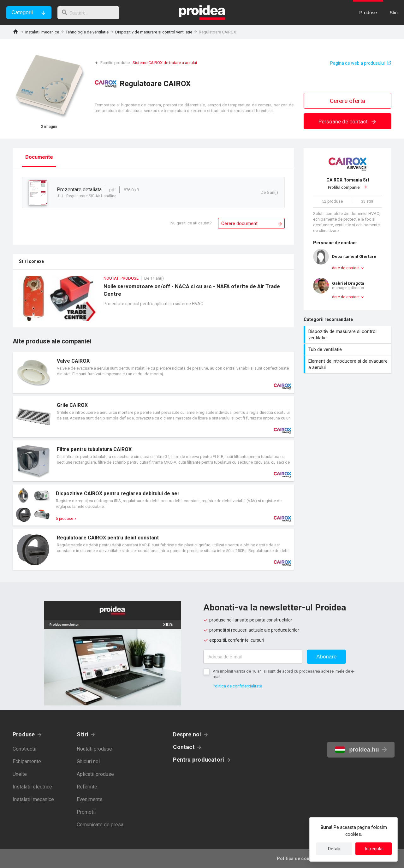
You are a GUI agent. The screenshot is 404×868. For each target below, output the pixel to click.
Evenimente (90, 799)
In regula (374, 849)
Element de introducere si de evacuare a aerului (348, 364)
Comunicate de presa (100, 825)
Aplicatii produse (95, 774)
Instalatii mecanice (42, 32)
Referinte (87, 787)
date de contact (346, 268)
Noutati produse (94, 749)
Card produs (153, 372)
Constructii (24, 749)
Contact (184, 747)
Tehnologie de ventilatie (87, 32)
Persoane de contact (348, 122)
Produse (24, 734)
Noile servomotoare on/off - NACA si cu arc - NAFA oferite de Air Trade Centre (153, 302)
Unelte (20, 774)
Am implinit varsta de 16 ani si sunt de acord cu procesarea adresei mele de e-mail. (284, 674)
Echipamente (27, 761)
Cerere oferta (348, 101)
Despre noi (187, 734)
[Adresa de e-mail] (253, 657)
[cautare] (91, 13)
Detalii (334, 849)
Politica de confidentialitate (237, 686)
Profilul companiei (348, 183)
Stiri (83, 734)
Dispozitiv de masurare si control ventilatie (154, 32)
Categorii (22, 12)
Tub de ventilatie (348, 349)
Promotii (86, 812)
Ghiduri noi (88, 761)
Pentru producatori (199, 760)
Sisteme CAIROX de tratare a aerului (165, 63)
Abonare (326, 657)
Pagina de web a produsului (357, 63)
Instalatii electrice (32, 787)
